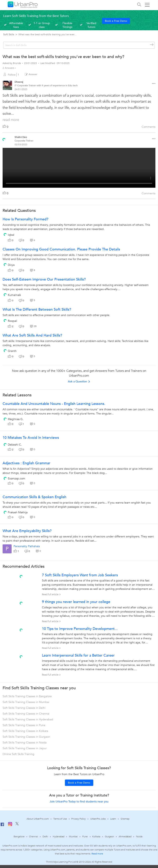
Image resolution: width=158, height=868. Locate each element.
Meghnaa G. (16, 419)
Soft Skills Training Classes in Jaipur (25, 748)
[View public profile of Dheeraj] (7, 86)
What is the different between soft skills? (37, 310)
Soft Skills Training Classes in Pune (24, 725)
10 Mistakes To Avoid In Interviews (31, 438)
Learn (113, 819)
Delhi (45, 837)
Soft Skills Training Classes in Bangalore (27, 696)
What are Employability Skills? (27, 531)
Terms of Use (60, 819)
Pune (85, 837)
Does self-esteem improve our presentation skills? (44, 279)
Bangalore (19, 837)
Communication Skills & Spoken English (34, 497)
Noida (139, 837)
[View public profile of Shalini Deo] (4, 138)
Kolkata (96, 837)
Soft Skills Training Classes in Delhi (24, 708)
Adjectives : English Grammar (26, 463)
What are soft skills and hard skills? (32, 335)
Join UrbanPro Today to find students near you (79, 802)
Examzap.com (16, 479)
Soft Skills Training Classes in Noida (25, 743)
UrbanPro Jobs (98, 819)
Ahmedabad (125, 837)
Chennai (33, 837)
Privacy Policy (79, 819)
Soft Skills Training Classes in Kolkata (25, 731)
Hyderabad (59, 837)
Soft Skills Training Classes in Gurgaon (26, 737)
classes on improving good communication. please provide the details (61, 249)
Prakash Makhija (18, 512)
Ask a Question (79, 381)
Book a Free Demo (116, 21)
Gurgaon (109, 837)
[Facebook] (2, 826)
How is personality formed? (25, 219)
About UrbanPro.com (38, 819)
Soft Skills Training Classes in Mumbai (26, 702)
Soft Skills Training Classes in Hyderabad (28, 719)
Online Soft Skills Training (18, 754)
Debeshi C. (15, 445)
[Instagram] (10, 825)
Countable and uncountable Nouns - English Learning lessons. (54, 404)
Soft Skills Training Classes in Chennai (26, 714)
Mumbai (73, 837)
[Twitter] (17, 825)
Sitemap (125, 819)
